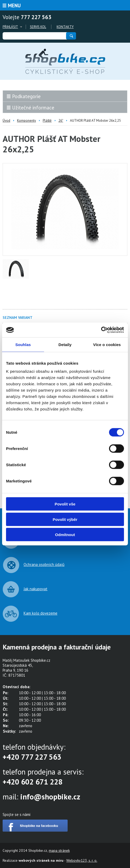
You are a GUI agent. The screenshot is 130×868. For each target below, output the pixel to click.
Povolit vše (65, 504)
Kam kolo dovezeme (40, 613)
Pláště (47, 121)
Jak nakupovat (36, 589)
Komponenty (26, 121)
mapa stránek (59, 850)
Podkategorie (26, 96)
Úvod (6, 121)
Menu (14, 5)
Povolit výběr (65, 519)
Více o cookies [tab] (107, 344)
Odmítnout (65, 535)
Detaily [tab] (65, 344)
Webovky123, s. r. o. (82, 860)
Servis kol (38, 27)
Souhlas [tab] (23, 344)
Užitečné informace (33, 108)
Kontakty (65, 27)
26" (61, 121)
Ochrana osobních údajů (44, 564)
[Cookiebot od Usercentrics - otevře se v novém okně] (101, 330)
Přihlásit (10, 27)
